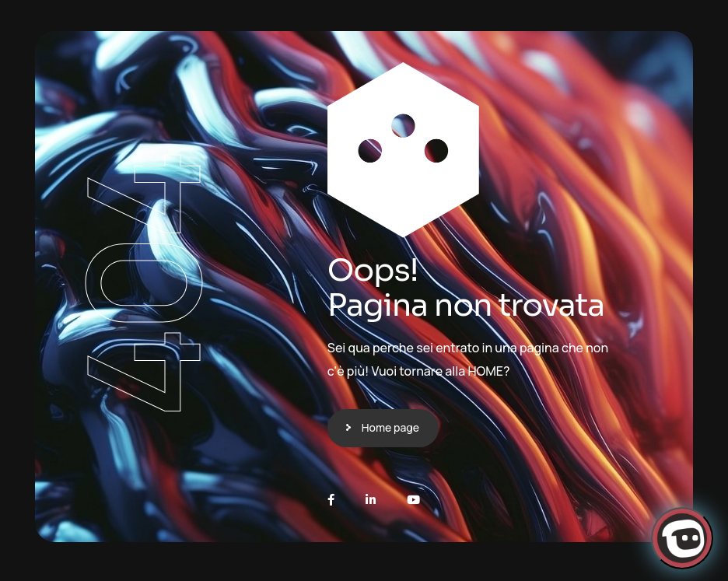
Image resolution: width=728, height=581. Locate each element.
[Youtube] (413, 500)
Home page (390, 427)
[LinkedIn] (371, 500)
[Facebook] (331, 500)
